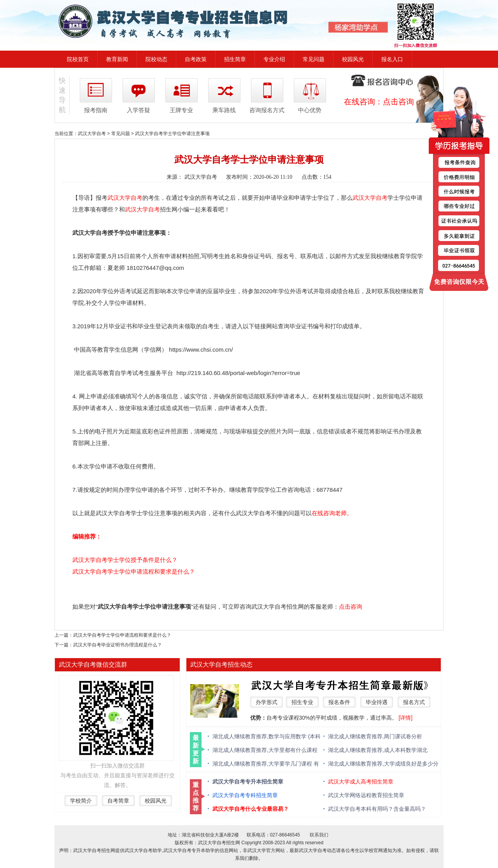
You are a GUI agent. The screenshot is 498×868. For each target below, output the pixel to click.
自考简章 (118, 801)
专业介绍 (274, 59)
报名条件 (339, 702)
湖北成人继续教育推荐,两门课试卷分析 (375, 736)
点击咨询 (398, 102)
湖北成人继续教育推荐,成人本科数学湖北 (378, 750)
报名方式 (414, 702)
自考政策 (196, 59)
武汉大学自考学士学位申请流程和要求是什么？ (134, 571)
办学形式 (267, 702)
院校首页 (78, 59)
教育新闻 (117, 59)
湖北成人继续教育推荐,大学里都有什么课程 (265, 750)
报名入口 (392, 59)
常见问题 (314, 59)
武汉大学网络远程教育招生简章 (366, 795)
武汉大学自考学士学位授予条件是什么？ (125, 560)
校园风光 (353, 59)
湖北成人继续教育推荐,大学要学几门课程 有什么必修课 (266, 764)
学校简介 (81, 801)
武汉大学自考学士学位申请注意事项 (172, 134)
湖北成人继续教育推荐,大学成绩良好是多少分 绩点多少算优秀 (383, 764)
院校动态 (156, 59)
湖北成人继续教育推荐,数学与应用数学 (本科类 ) (267, 737)
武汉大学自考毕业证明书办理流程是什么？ (117, 645)
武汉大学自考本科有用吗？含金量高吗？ (377, 809)
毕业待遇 (377, 702)
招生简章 (235, 59)
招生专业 (302, 702)
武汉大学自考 (92, 134)
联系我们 (319, 835)
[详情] (405, 718)
